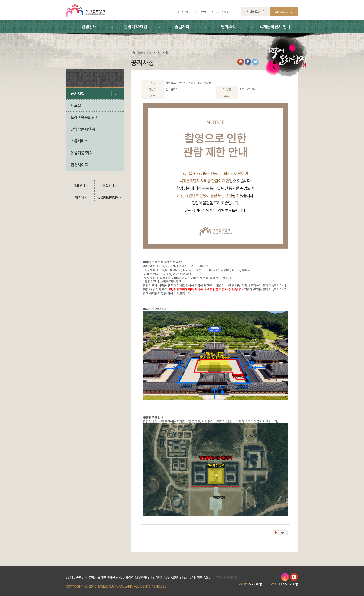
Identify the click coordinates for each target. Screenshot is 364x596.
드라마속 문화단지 (224, 12)
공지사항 (78, 94)
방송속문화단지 (83, 129)
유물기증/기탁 (82, 153)
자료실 (76, 106)
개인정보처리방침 (226, 578)
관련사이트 (79, 165)
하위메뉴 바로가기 (0, 0)
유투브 (294, 577)
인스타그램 (285, 577)
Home (141, 53)
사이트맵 (200, 12)
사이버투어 (253, 12)
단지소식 (228, 27)
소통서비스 (79, 141)
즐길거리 (182, 27)
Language (282, 12)
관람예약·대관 (136, 27)
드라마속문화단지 (84, 117)
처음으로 (183, 12)
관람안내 (89, 27)
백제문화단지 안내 (275, 27)
